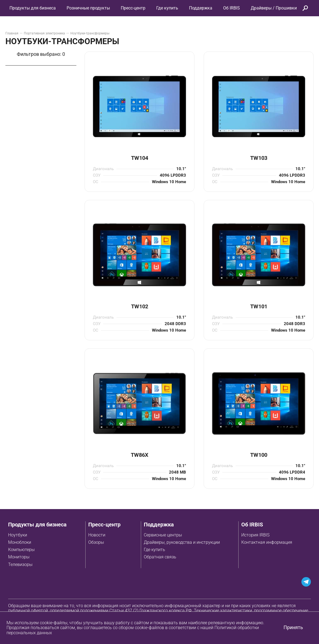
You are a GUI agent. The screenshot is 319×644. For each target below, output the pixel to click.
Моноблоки (20, 542)
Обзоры (96, 542)
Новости (97, 535)
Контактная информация (267, 542)
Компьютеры (21, 550)
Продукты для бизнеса (37, 525)
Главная (12, 33)
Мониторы (19, 557)
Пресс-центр (133, 8)
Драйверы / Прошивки (274, 8)
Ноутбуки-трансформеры (90, 33)
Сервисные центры (163, 535)
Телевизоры (20, 564)
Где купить (154, 550)
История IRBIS (255, 535)
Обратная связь (160, 557)
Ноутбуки (18, 535)
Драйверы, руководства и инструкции (182, 542)
